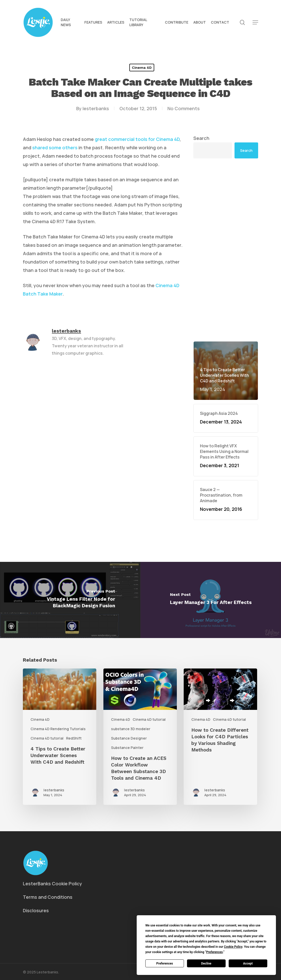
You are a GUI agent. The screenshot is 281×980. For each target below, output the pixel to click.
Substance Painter (127, 748)
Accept (248, 963)
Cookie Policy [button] (233, 947)
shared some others (55, 148)
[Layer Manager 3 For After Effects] (211, 600)
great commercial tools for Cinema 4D (137, 139)
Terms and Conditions (48, 897)
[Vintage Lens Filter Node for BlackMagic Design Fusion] (70, 600)
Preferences (165, 963)
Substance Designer (129, 738)
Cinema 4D (142, 68)
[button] (255, 22)
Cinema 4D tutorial (47, 738)
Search (201, 138)
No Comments (184, 108)
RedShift (74, 738)
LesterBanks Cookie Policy (52, 884)
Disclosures (36, 910)
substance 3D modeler (131, 729)
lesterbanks (96, 108)
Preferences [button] (214, 952)
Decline (206, 963)
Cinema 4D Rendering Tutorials (58, 729)
